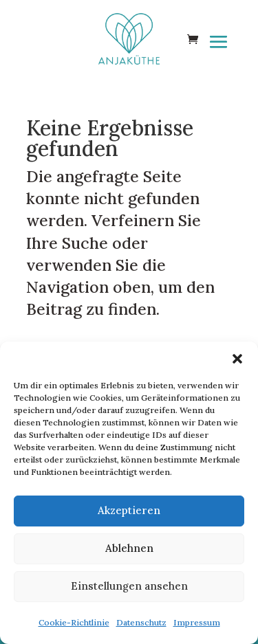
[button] (237, 359)
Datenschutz (141, 622)
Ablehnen (129, 548)
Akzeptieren (129, 510)
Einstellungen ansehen (129, 586)
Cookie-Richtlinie (74, 622)
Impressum (197, 622)
